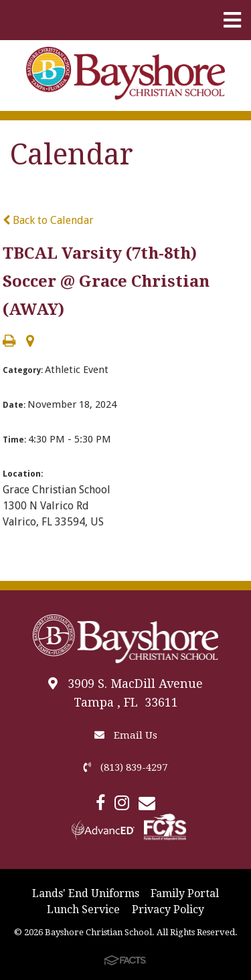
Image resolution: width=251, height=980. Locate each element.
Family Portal (185, 893)
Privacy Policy (168, 909)
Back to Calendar (48, 220)
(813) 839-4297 (125, 767)
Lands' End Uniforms (86, 893)
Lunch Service (83, 909)
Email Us (126, 735)
